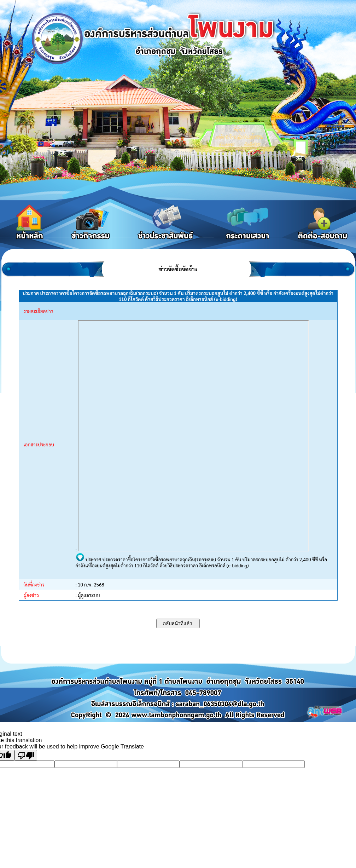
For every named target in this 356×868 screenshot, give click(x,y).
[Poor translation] (26, 755)
